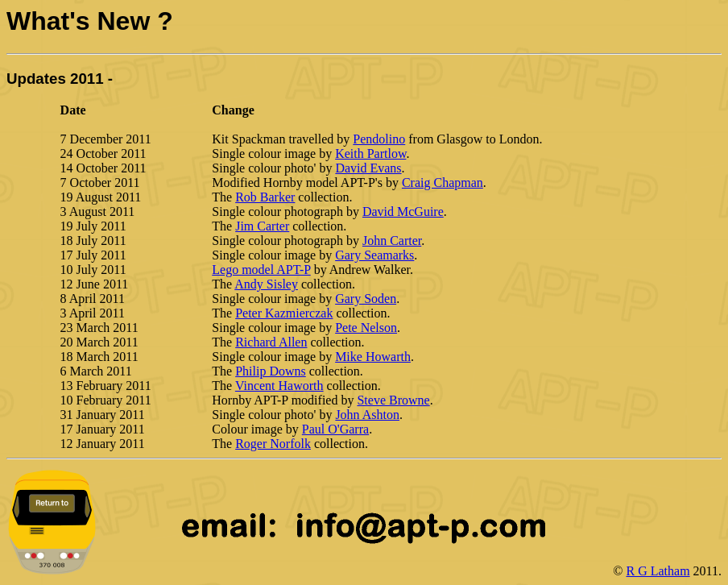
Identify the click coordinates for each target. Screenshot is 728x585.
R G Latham (658, 571)
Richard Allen (271, 342)
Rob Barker (265, 197)
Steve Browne (393, 400)
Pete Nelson (366, 328)
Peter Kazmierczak (284, 313)
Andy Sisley (266, 284)
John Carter (392, 241)
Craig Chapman (443, 183)
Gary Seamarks (374, 255)
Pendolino (379, 139)
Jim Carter (262, 226)
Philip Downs (271, 371)
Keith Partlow (370, 154)
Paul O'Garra (335, 429)
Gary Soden (366, 299)
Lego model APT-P (261, 270)
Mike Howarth (373, 357)
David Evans (368, 168)
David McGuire (403, 212)
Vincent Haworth (279, 386)
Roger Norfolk (273, 444)
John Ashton (367, 415)
